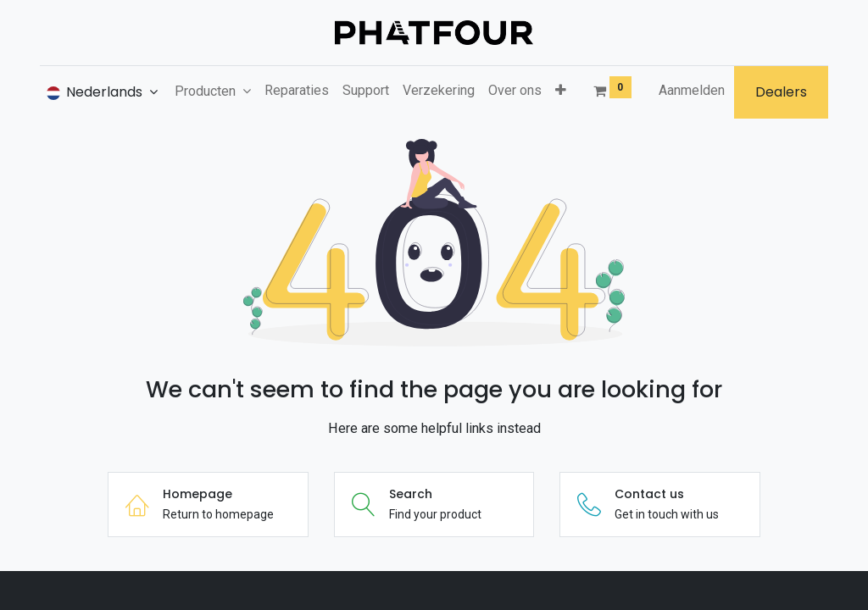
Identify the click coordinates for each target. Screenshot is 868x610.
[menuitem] (297, 91)
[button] (561, 91)
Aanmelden (692, 90)
